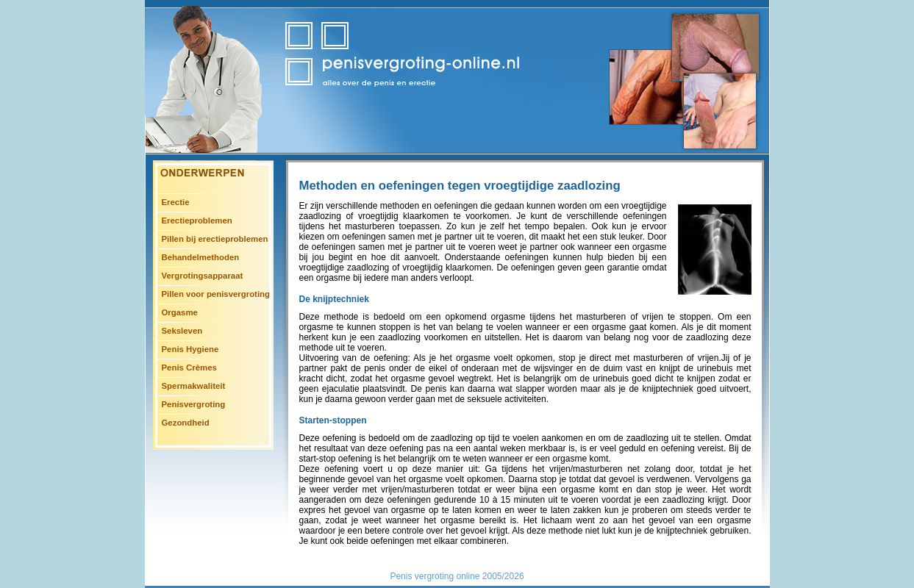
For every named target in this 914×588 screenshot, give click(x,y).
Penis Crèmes (189, 367)
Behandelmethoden (201, 257)
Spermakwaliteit (194, 386)
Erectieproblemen (197, 220)
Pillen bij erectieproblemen (215, 239)
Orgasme (180, 312)
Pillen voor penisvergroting (216, 294)
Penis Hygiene (190, 349)
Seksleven (182, 331)
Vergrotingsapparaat (203, 276)
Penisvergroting (194, 404)
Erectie (176, 202)
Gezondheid (186, 423)
